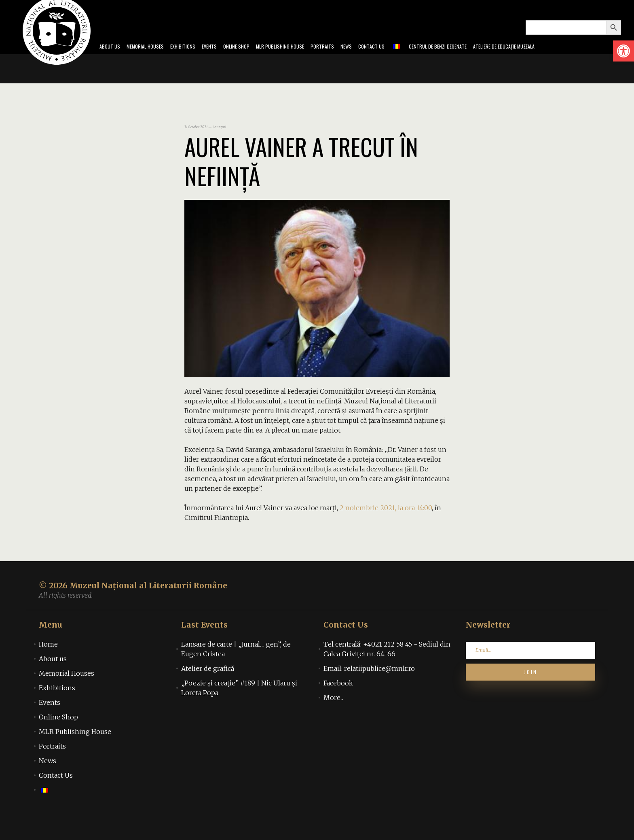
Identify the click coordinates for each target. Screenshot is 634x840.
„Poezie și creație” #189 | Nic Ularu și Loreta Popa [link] (239, 711)
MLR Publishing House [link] (274, 58)
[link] (623, 51)
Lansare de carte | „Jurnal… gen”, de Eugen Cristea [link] (236, 672)
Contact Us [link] (382, 58)
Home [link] (48, 668)
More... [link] (333, 721)
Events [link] (189, 58)
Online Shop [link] (221, 58)
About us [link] (53, 682)
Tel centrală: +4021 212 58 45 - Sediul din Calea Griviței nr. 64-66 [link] (387, 672)
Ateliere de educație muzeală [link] (539, 58)
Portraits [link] (325, 58)
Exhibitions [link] (158, 58)
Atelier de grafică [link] (208, 692)
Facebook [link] (338, 706)
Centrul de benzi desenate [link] (458, 58)
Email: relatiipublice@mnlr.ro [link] (369, 692)
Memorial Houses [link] (112, 58)
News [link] (353, 58)
